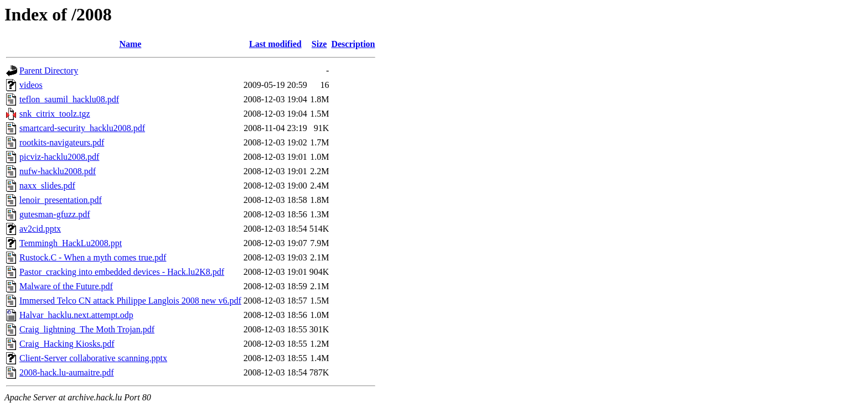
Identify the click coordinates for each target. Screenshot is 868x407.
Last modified (275, 44)
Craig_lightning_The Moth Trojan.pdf (87, 329)
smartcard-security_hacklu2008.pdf (82, 128)
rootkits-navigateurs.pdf (62, 142)
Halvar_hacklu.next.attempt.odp (76, 315)
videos (31, 85)
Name (130, 44)
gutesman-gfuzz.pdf (55, 214)
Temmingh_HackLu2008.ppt (71, 243)
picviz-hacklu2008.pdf (59, 157)
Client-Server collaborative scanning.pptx (93, 358)
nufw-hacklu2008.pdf (58, 171)
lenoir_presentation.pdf (61, 200)
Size (319, 44)
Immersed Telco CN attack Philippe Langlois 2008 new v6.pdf (130, 301)
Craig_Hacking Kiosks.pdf (67, 344)
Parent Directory (49, 71)
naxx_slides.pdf (47, 186)
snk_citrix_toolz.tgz (55, 114)
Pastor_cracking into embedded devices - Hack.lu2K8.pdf (122, 272)
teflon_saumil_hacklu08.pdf (69, 99)
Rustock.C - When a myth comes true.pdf (93, 257)
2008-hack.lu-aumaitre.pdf (67, 372)
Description (353, 44)
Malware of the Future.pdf (66, 286)
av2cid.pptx (40, 229)
